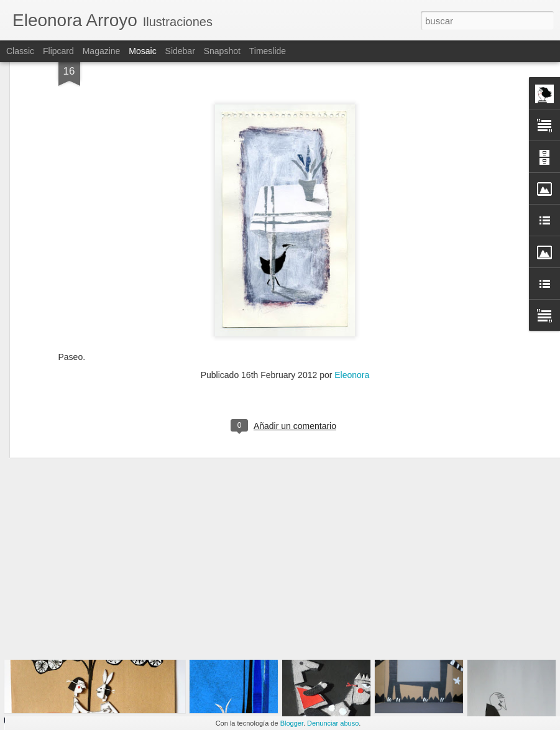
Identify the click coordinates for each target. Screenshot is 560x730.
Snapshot (222, 51)
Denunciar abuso (333, 723)
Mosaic (142, 51)
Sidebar (180, 51)
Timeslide (268, 51)
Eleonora (352, 312)
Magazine (102, 51)
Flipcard (58, 51)
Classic (20, 51)
